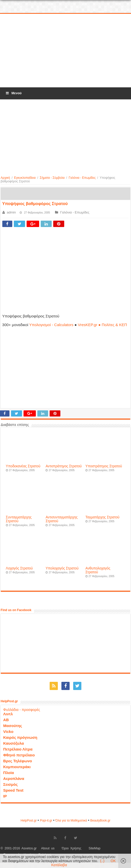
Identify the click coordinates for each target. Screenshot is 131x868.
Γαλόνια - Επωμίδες (82, 178)
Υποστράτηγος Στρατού (104, 466)
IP (5, 796)
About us (48, 848)
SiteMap (94, 848)
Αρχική (5, 178)
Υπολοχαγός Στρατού (62, 568)
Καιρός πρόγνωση (20, 737)
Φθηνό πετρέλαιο (19, 755)
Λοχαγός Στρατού (19, 568)
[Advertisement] (65, 51)
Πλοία (9, 773)
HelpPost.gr (29, 821)
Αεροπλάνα (14, 778)
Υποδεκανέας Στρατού (23, 466)
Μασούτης (13, 726)
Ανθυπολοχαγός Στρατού (98, 570)
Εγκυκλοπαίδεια (25, 178)
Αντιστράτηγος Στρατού (64, 466)
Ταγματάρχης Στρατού (102, 517)
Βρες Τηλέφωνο (18, 761)
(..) (102, 861)
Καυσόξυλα (14, 743)
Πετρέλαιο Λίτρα (18, 749)
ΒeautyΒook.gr (100, 821)
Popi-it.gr (46, 821)
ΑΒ (6, 720)
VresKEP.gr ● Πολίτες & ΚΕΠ (102, 325)
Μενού (13, 93)
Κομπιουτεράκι (17, 767)
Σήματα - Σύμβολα (52, 178)
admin (11, 212)
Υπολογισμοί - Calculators (51, 325)
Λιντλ (8, 714)
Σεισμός (11, 784)
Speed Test (13, 790)
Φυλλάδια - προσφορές (22, 710)
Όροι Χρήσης (72, 848)
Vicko (8, 732)
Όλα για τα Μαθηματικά (71, 821)
